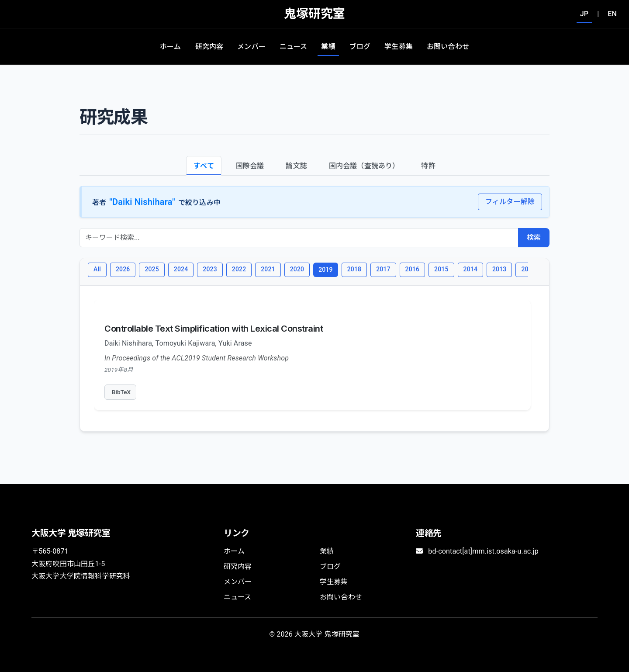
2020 (297, 269)
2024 (181, 269)
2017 (383, 269)
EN (612, 14)
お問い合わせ (448, 47)
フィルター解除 (510, 202)
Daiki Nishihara (128, 343)
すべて (204, 166)
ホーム (170, 47)
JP (584, 14)
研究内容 (209, 47)
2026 (123, 269)
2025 (152, 269)
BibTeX (121, 392)
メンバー (251, 47)
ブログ (360, 47)
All (97, 269)
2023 (210, 269)
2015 (441, 269)
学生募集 (399, 47)
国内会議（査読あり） (364, 166)
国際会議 (250, 166)
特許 (428, 166)
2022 (239, 269)
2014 (470, 269)
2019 (325, 270)
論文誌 (296, 166)
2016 (412, 269)
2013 (499, 269)
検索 (534, 237)
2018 (354, 269)
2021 (268, 269)
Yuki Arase (235, 343)
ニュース (294, 47)
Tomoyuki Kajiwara (185, 343)
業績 (328, 47)
